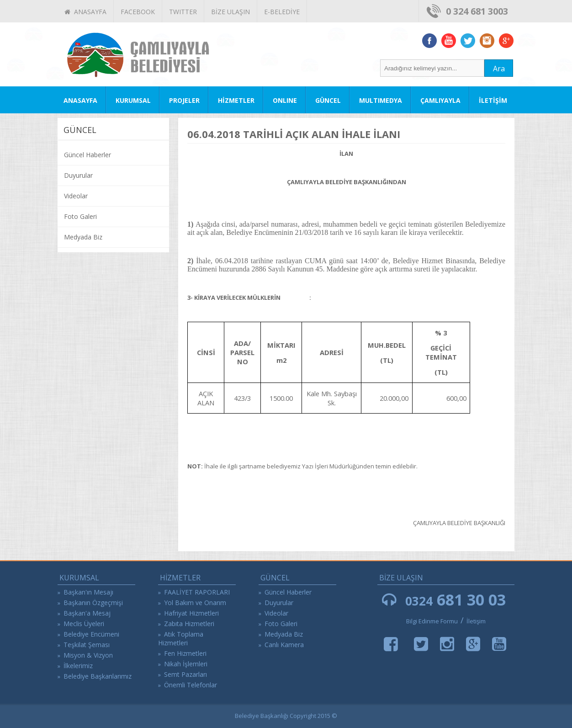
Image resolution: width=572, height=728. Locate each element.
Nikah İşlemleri (186, 664)
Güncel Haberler (87, 155)
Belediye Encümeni (91, 634)
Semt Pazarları (185, 674)
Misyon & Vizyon (88, 655)
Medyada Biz (83, 237)
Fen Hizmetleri (185, 653)
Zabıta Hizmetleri (189, 624)
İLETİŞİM (493, 100)
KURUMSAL (133, 100)
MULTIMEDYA (381, 100)
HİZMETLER (236, 100)
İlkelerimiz (78, 666)
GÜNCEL (328, 100)
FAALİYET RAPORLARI (197, 592)
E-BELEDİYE (282, 12)
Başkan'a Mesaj (87, 613)
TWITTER (183, 12)
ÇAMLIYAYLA (440, 100)
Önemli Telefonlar (191, 685)
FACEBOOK (138, 12)
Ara (499, 69)
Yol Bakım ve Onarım (195, 603)
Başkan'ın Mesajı (88, 592)
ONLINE (285, 100)
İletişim (476, 621)
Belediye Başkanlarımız (98, 676)
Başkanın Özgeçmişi (93, 603)
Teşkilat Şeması (87, 645)
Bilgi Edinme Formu (432, 621)
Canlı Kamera (284, 645)
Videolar (76, 196)
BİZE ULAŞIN (230, 12)
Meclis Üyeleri (84, 624)
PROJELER (184, 100)
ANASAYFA (85, 12)
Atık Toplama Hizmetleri (181, 638)
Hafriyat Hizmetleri (191, 613)
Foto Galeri (80, 216)
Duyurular (78, 175)
